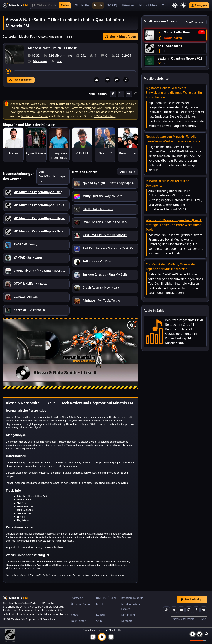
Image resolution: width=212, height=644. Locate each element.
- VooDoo (97, 261)
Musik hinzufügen (121, 36)
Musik (98, 5)
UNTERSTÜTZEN (106, 598)
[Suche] (51, 5)
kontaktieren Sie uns (35, 116)
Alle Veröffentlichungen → (53, 176)
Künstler (128, 5)
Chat (165, 5)
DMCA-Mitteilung (105, 116)
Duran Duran (128, 153)
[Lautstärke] (198, 640)
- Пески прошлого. (48, 231)
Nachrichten (148, 5)
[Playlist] (200, 634)
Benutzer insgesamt (179, 320)
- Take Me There (98, 209)
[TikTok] (166, 610)
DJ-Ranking (128, 615)
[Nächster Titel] (111, 637)
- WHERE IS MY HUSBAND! (105, 235)
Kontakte (127, 621)
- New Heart (101, 287)
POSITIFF (82, 153)
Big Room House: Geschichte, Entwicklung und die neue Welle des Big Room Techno (174, 93)
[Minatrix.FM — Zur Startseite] (15, 5)
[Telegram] (174, 610)
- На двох (30, 284)
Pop (33, 36)
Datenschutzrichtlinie (183, 619)
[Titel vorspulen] (75, 71)
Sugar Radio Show (177, 32)
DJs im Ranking (176, 338)
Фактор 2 (105, 153)
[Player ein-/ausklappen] (205, 633)
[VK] (204, 610)
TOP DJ (112, 5)
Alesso (13, 153)
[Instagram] (189, 610)
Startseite (82, 5)
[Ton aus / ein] (193, 634)
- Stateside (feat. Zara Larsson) (116, 248)
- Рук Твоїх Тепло (101, 301)
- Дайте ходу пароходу (110, 183)
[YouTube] (181, 610)
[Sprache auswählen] (175, 5)
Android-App (192, 599)
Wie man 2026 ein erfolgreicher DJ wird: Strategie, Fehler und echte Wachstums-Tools (174, 225)
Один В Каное (36, 153)
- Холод (26, 244)
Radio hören (173, 38)
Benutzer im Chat (177, 325)
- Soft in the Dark (105, 222)
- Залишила (28, 257)
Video (75, 615)
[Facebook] (196, 610)
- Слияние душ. (45, 205)
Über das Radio (80, 604)
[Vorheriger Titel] (93, 637)
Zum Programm (195, 22)
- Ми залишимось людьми (44, 270)
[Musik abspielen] (102, 637)
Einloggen (199, 5)
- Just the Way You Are (102, 196)
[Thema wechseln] (183, 5)
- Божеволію (29, 310)
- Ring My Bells (105, 274)
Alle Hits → (128, 172)
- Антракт (26, 297)
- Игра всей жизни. (48, 218)
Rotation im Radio (132, 598)
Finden (65, 5)
